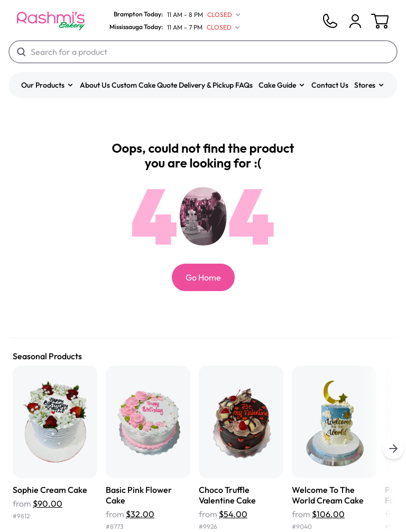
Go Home (203, 277)
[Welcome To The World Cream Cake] (334, 449)
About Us (95, 85)
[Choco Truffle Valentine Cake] (241, 449)
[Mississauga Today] (172, 27)
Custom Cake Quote (144, 85)
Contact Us (330, 85)
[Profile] (355, 21)
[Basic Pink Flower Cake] (148, 449)
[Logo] (51, 21)
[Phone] (330, 21)
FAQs (244, 85)
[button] (48, 85)
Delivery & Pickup (206, 85)
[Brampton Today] (173, 15)
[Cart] (355, 21)
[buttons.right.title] (393, 449)
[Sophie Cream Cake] (55, 449)
